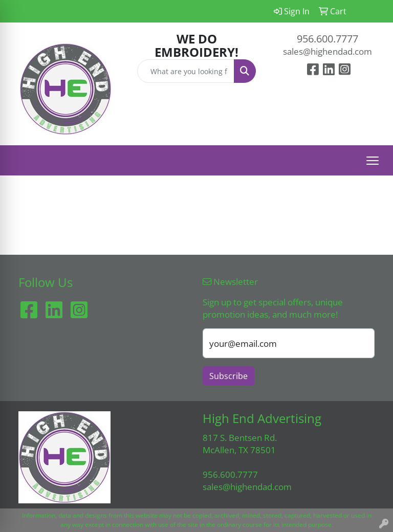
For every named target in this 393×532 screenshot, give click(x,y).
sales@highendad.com (327, 51)
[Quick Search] (186, 71)
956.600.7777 (327, 39)
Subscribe (228, 376)
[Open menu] (373, 161)
